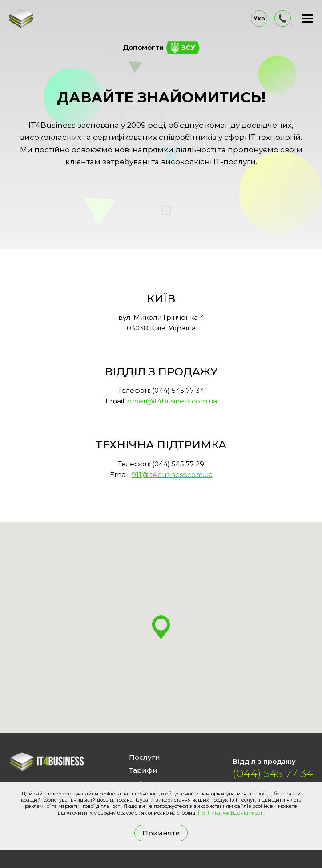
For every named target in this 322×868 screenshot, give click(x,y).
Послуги (145, 757)
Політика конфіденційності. (231, 813)
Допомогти (161, 48)
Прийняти (161, 833)
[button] (161, 628)
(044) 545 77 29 (178, 464)
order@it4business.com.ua (172, 401)
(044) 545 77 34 (178, 390)
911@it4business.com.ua (172, 475)
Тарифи (143, 770)
